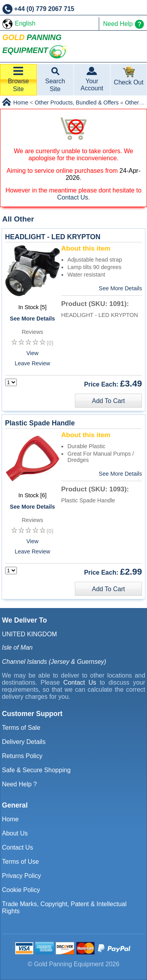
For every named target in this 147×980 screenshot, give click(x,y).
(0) (50, 343)
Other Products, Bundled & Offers (77, 103)
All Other (18, 219)
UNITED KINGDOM (29, 634)
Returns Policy (22, 756)
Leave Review (32, 363)
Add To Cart (108, 401)
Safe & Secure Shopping (36, 770)
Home (10, 819)
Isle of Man (17, 648)
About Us (15, 833)
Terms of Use (20, 862)
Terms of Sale (21, 728)
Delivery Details (24, 742)
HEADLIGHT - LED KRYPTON (53, 237)
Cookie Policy (21, 890)
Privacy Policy (22, 876)
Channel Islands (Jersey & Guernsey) (54, 662)
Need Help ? (19, 784)
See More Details (32, 319)
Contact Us (73, 197)
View (32, 353)
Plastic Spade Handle (40, 423)
